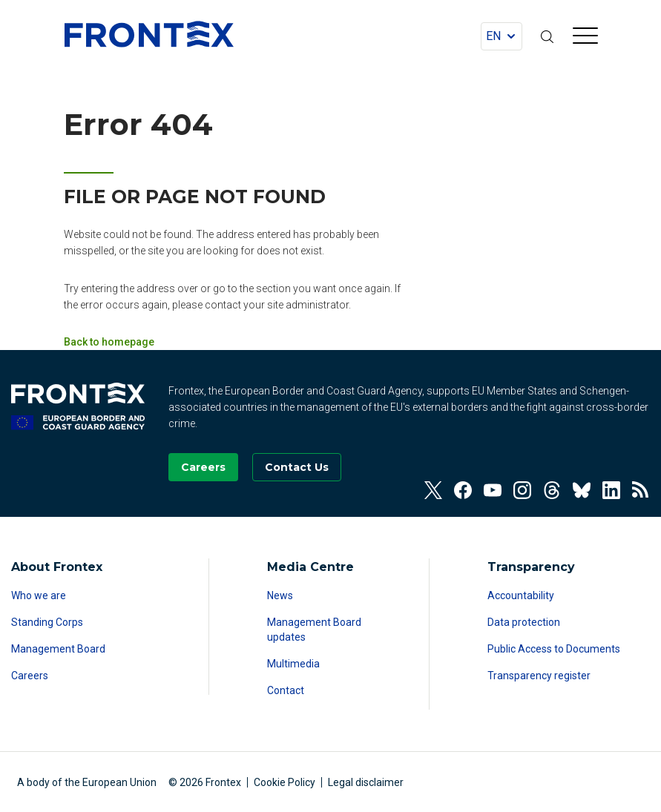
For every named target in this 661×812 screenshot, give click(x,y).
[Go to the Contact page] (297, 467)
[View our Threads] (552, 490)
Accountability (521, 595)
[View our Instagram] (522, 490)
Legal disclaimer (366, 782)
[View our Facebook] (463, 490)
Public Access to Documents (554, 649)
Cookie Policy (285, 782)
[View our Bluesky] (582, 490)
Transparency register (539, 676)
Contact (286, 690)
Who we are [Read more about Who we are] (39, 595)
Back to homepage (109, 342)
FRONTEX (149, 34)
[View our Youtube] (493, 490)
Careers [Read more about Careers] (30, 676)
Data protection (524, 622)
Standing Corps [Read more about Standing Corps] (47, 622)
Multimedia (293, 664)
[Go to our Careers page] (203, 467)
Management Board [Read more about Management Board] (58, 649)
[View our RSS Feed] (641, 490)
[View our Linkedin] (611, 490)
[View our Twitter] (433, 490)
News (280, 595)
